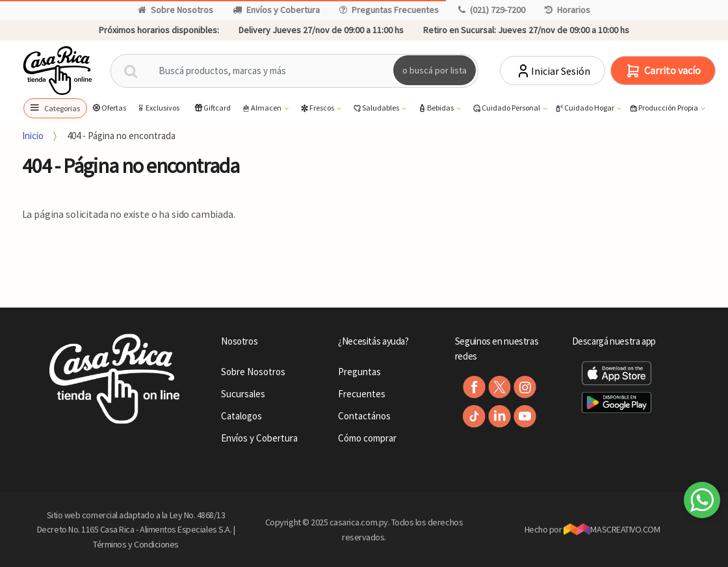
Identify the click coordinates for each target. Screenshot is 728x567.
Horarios (567, 10)
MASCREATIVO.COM (612, 529)
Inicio (33, 136)
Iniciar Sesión (553, 71)
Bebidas (436, 108)
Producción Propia (664, 108)
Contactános (364, 416)
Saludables (376, 108)
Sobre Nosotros (175, 10)
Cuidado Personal (507, 108)
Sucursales (243, 394)
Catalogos (241, 416)
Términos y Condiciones (136, 544)
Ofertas (109, 108)
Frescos (318, 108)
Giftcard (212, 108)
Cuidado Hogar (585, 108)
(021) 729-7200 (492, 10)
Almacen (262, 108)
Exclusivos (158, 108)
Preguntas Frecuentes (389, 10)
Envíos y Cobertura (276, 10)
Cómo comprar (367, 438)
